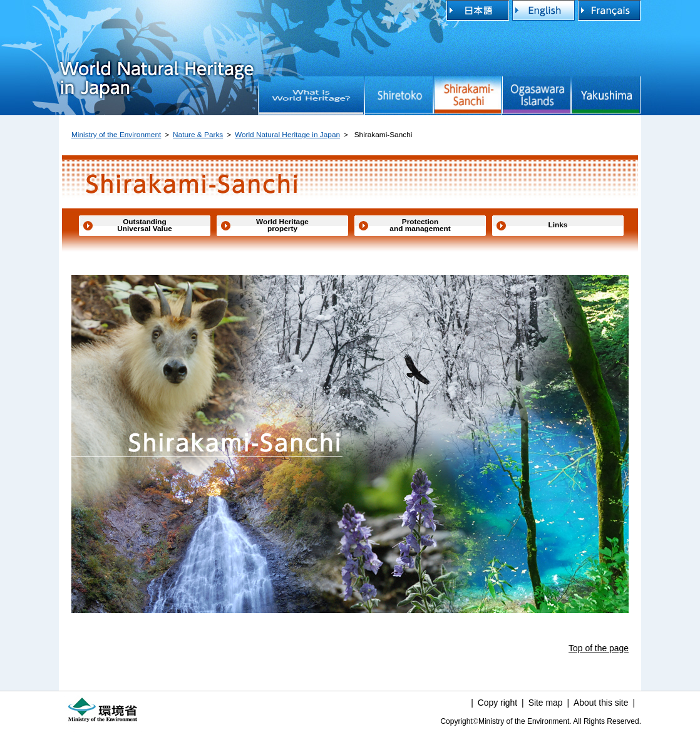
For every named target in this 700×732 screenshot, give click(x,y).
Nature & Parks (198, 135)
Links (558, 225)
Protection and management (420, 225)
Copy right (497, 703)
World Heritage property (282, 225)
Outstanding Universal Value (144, 225)
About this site (601, 703)
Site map (546, 703)
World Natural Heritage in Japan (157, 42)
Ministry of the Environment (116, 135)
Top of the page (599, 648)
